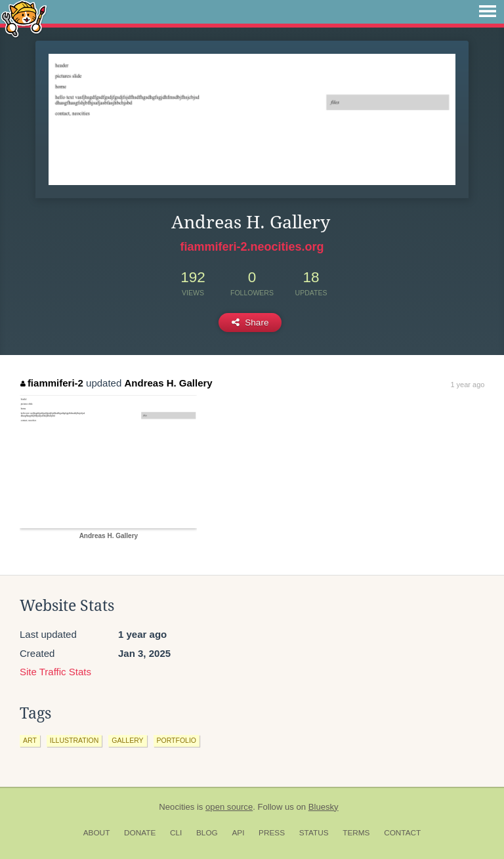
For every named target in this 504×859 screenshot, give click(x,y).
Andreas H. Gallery (168, 383)
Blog (207, 833)
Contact (402, 833)
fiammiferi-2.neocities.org (252, 247)
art (30, 740)
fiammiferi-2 (52, 383)
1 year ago (467, 385)
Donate (140, 833)
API (238, 833)
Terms (356, 833)
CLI (176, 833)
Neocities (177, 807)
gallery (127, 740)
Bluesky (324, 807)
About (97, 833)
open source (229, 807)
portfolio (177, 740)
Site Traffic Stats (55, 672)
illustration (74, 740)
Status (314, 833)
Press (272, 833)
